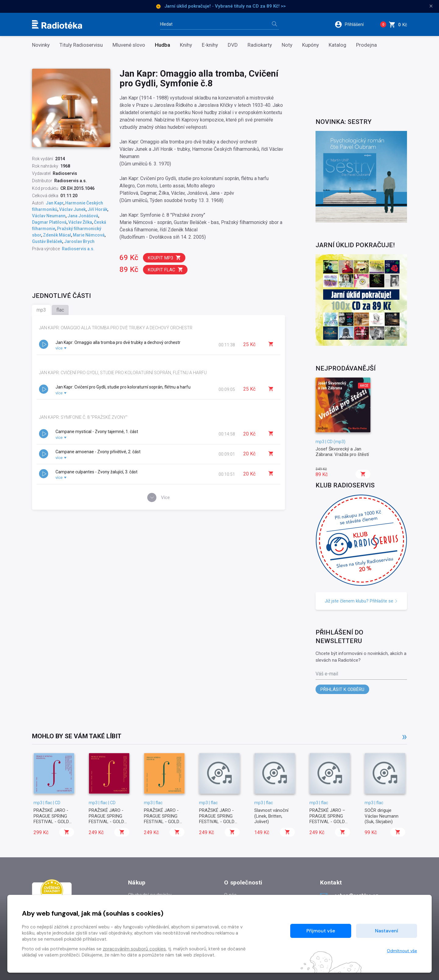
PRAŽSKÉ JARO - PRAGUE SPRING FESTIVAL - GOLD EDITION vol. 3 (217, 819)
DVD (233, 45)
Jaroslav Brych (79, 241)
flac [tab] (60, 310)
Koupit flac (166, 270)
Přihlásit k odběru (342, 689)
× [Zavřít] (431, 6)
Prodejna (366, 45)
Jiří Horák (97, 209)
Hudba (162, 45)
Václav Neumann (49, 216)
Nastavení (387, 931)
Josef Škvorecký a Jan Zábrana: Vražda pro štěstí (342, 452)
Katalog (337, 45)
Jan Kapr (55, 203)
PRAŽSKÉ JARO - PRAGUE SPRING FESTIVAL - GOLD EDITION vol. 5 (106, 819)
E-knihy (210, 45)
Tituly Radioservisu (81, 45)
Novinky (41, 45)
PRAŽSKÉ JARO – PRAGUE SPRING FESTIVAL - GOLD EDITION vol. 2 (327, 819)
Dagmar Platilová (49, 222)
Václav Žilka (80, 222)
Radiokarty (260, 45)
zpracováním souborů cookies (134, 949)
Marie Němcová (89, 235)
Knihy (186, 45)
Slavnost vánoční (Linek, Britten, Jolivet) (271, 816)
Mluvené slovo (129, 45)
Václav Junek (72, 209)
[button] (353, 24)
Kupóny (311, 45)
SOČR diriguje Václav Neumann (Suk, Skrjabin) (382, 816)
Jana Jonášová (83, 216)
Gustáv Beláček (47, 241)
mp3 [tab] (41, 310)
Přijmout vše (321, 931)
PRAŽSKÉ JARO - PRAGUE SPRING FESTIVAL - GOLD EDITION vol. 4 (162, 819)
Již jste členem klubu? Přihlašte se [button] (361, 601)
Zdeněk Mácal (57, 235)
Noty (287, 45)
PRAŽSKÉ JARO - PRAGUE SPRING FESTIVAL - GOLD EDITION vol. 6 (51, 819)
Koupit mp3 (164, 258)
